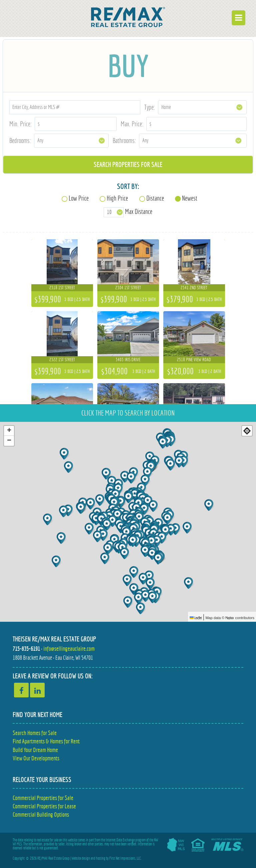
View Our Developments (36, 758)
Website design (81, 858)
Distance (155, 198)
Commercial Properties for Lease (44, 806)
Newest (190, 198)
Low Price (79, 198)
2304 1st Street (128, 288)
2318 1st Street (62, 288)
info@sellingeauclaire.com (69, 649)
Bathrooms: (124, 140)
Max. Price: (132, 124)
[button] (153, 554)
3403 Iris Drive (128, 360)
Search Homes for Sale (35, 733)
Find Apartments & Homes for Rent (46, 741)
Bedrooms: (20, 140)
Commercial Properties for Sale (43, 798)
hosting (101, 858)
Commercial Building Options (41, 815)
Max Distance (139, 212)
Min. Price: (20, 124)
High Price (117, 198)
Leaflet (196, 618)
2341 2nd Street (194, 288)
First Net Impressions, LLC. (125, 858)
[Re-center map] (247, 431)
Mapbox (230, 618)
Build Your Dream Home (35, 750)
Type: (150, 107)
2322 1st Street (62, 360)
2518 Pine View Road (194, 360)
